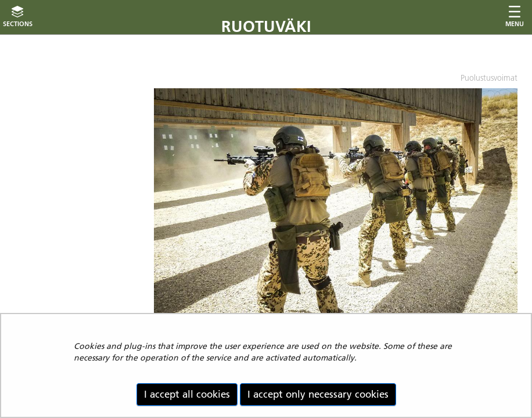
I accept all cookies (187, 394)
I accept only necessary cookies (318, 394)
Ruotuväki (266, 26)
